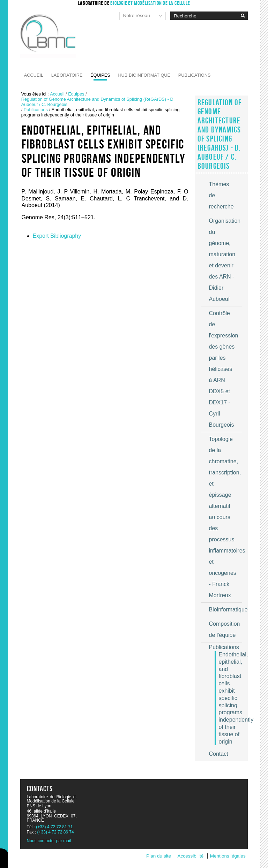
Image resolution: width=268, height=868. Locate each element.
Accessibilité (191, 856)
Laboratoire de (134, 3)
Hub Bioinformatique (144, 75)
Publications (195, 75)
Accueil (34, 75)
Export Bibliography (57, 236)
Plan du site (159, 856)
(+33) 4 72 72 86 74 (56, 832)
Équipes (100, 75)
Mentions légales (228, 856)
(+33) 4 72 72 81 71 (54, 827)
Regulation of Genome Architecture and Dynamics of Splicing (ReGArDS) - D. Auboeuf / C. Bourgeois (98, 102)
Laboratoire (67, 75)
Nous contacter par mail (49, 841)
